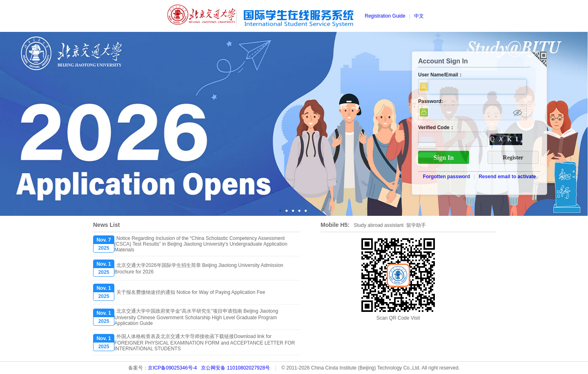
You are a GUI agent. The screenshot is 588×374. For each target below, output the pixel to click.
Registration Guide (385, 16)
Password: (431, 101)
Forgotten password (447, 177)
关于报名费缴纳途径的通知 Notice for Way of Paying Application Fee (191, 292)
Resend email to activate (507, 177)
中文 (419, 16)
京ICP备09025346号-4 (172, 368)
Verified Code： (436, 128)
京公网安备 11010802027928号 (235, 368)
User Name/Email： (441, 75)
